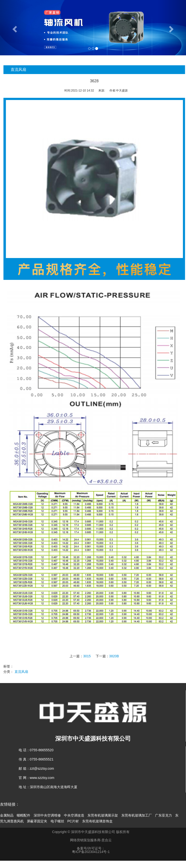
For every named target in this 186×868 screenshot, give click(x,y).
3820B (121, 656)
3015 (94, 656)
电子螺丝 (57, 821)
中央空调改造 (74, 815)
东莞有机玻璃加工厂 (137, 815)
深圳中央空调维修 (47, 815)
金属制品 (7, 815)
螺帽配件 (23, 815)
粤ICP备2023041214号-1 (91, 852)
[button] (14, 28)
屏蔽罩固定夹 (37, 821)
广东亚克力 (163, 815)
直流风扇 (29, 672)
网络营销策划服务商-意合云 (91, 840)
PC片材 (73, 821)
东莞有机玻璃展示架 (103, 815)
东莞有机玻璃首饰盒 (97, 821)
